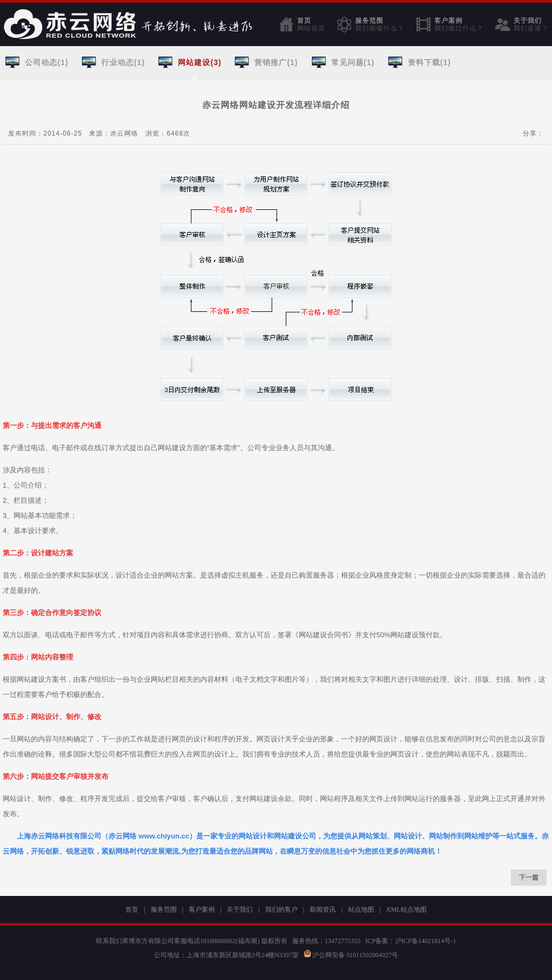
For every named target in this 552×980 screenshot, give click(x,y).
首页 (311, 24)
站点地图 (361, 909)
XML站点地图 (406, 909)
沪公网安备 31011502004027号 (351, 955)
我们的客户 (281, 909)
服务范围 (380, 24)
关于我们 (531, 24)
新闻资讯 (323, 909)
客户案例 (459, 24)
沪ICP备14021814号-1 (426, 941)
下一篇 (529, 877)
